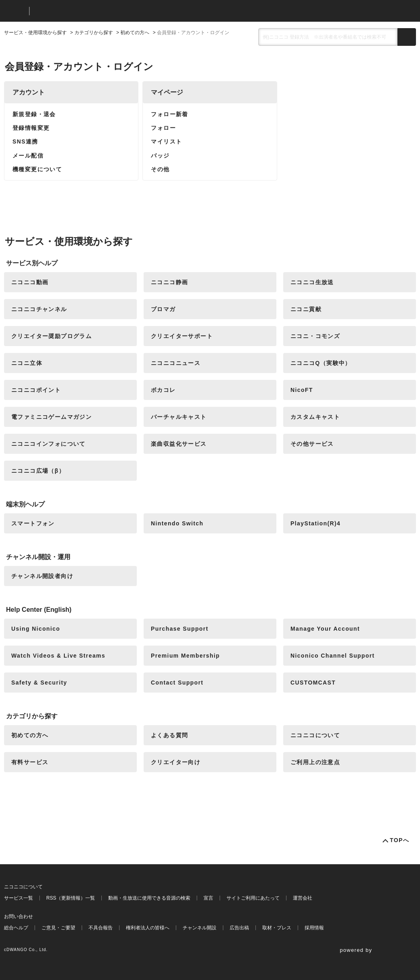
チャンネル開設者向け (42, 576)
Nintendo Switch (177, 523)
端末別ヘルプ (25, 504)
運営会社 (303, 898)
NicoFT (302, 390)
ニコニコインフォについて (48, 444)
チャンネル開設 (200, 928)
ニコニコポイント (36, 390)
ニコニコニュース (176, 363)
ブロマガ (163, 309)
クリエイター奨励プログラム (51, 336)
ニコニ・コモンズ (315, 336)
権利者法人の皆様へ (148, 928)
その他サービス (312, 444)
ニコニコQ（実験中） (321, 363)
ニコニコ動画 (30, 282)
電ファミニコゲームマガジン (51, 417)
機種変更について (37, 169)
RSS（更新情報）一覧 (71, 898)
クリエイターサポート (182, 336)
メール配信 (28, 156)
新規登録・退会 (34, 114)
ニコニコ (15, 11)
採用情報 (314, 928)
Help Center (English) (39, 610)
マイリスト (166, 141)
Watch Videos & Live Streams (58, 656)
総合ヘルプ (16, 928)
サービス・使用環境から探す (35, 33)
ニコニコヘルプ (78, 11)
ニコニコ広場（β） (38, 471)
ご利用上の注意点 (315, 762)
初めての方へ (135, 33)
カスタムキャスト (315, 417)
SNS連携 (25, 141)
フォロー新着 (169, 114)
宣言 (208, 898)
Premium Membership (185, 656)
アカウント (29, 92)
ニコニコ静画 (169, 282)
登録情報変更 (31, 128)
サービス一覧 (19, 898)
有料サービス (30, 762)
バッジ (160, 156)
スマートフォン (33, 523)
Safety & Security (39, 683)
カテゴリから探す (94, 33)
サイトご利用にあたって (253, 898)
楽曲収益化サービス (179, 444)
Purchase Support (180, 629)
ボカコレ (163, 390)
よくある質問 (169, 735)
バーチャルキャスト (179, 417)
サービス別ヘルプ (32, 263)
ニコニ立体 (27, 363)
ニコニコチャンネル (39, 309)
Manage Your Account (325, 629)
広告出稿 (239, 928)
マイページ (167, 92)
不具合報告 (101, 928)
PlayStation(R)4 (315, 523)
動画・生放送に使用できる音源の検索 (149, 898)
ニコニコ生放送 (312, 282)
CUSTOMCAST (313, 683)
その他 (160, 169)
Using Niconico (36, 629)
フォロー (163, 128)
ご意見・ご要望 (58, 928)
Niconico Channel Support (332, 656)
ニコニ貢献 (306, 309)
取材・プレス (277, 928)
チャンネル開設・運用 (38, 557)
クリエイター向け (176, 762)
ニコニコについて (315, 735)
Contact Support (177, 683)
